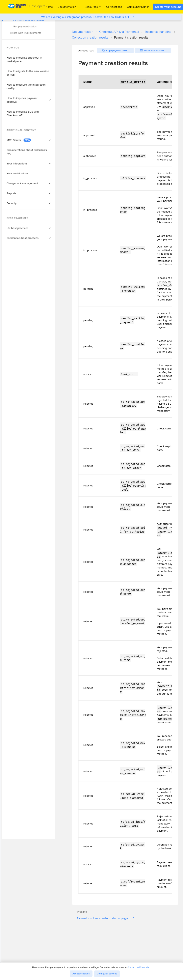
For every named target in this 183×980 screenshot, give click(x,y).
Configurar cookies (107, 974)
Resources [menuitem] (93, 7)
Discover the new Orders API (112, 17)
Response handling (158, 32)
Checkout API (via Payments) (119, 32)
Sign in (145, 7)
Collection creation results (90, 37)
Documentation (83, 32)
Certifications (114, 7)
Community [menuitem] (135, 7)
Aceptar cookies (81, 974)
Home (49, 7)
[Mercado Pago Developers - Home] (27, 7)
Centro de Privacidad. (139, 967)
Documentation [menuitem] (69, 7)
